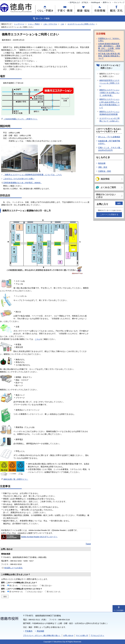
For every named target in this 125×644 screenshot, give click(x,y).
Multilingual (96, 2)
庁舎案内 (29, 631)
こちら (38, 339)
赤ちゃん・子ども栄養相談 (109, 137)
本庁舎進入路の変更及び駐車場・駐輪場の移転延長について (109, 56)
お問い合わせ (68, 635)
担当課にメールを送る (13, 568)
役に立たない (47, 585)
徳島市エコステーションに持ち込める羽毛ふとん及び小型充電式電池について (109, 103)
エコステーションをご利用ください (81, 24)
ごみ (62, 24)
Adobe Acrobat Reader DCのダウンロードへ (29, 537)
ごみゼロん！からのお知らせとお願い (19, 179)
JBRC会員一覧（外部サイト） (16, 479)
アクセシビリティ (97, 635)
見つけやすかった (16, 592)
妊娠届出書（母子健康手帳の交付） (109, 142)
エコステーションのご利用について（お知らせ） (109, 120)
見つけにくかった (54, 592)
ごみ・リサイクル (50, 24)
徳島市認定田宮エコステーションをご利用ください (109, 83)
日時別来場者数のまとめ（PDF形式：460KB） (23, 183)
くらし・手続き (34, 24)
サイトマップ (119, 2)
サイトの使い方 (82, 635)
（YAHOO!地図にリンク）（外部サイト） (21, 119)
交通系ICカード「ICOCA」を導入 (109, 40)
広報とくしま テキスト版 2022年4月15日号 (110, 149)
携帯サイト (107, 2)
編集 (119, 203)
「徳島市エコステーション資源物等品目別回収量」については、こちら (32, 175)
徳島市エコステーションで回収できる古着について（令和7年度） (109, 93)
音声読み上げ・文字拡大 (79, 2)
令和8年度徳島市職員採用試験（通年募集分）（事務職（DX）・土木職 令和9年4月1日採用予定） (109, 47)
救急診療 (102, 163)
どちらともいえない (30, 585)
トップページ (19, 24)
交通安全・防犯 (105, 171)
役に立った (14, 585)
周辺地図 (40, 631)
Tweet (88, 544)
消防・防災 (103, 167)
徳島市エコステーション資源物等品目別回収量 (109, 113)
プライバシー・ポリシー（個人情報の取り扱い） (42, 635)
